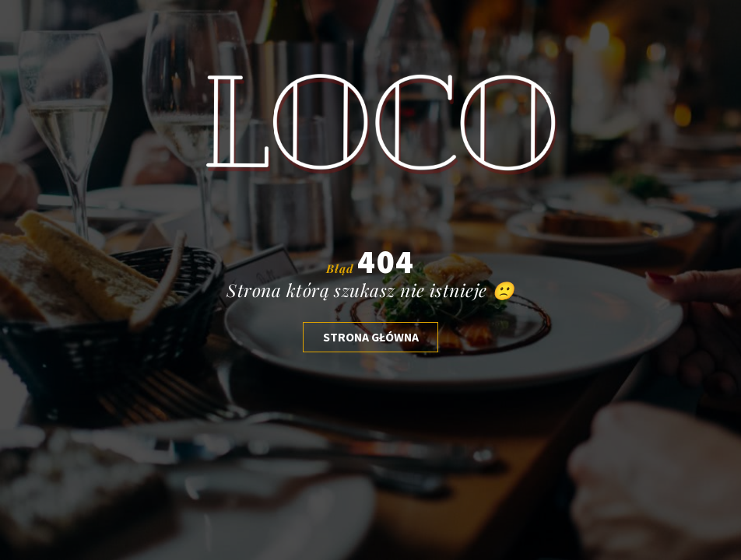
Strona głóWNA (371, 337)
